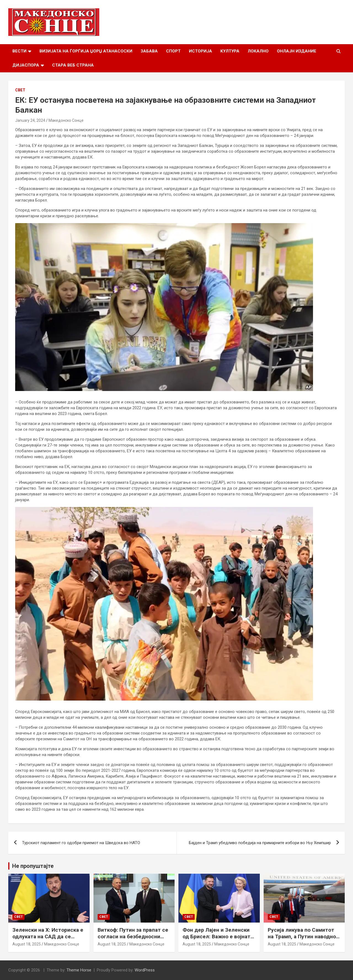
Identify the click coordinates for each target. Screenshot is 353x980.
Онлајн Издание (297, 51)
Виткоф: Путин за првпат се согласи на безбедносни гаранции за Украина (133, 937)
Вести (19, 51)
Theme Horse (79, 970)
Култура (230, 51)
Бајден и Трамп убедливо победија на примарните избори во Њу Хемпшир (260, 843)
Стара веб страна (73, 65)
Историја (200, 51)
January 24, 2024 (30, 120)
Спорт (173, 51)
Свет (20, 90)
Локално (258, 51)
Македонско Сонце (66, 120)
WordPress (145, 970)
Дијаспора (26, 65)
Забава (149, 51)
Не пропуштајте (33, 866)
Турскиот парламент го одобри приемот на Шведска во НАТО (81, 843)
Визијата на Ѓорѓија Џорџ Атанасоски (86, 51)
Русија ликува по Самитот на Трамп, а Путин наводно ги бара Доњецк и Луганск (302, 937)
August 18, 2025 (27, 944)
